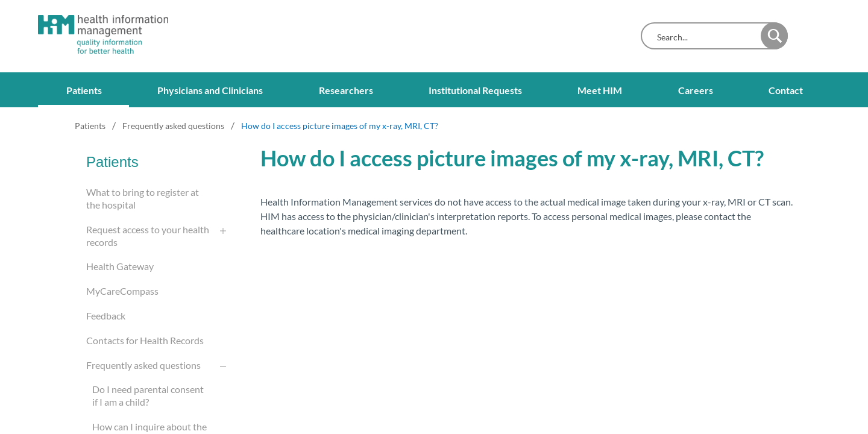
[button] (774, 36)
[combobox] (704, 37)
